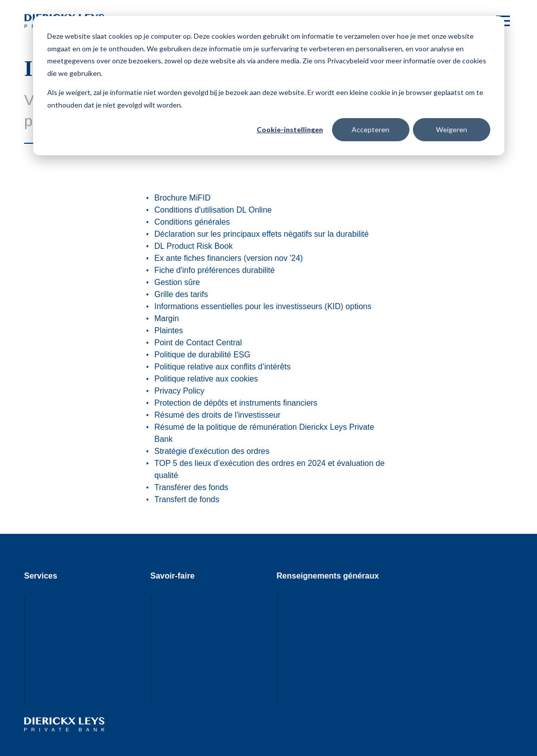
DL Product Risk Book (193, 246)
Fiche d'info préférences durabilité (214, 270)
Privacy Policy (179, 391)
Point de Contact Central (198, 343)
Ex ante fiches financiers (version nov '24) (229, 258)
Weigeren (452, 129)
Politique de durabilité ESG (202, 355)
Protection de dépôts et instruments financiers (236, 403)
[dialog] (269, 86)
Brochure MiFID (182, 198)
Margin (167, 318)
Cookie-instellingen (290, 129)
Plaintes (169, 330)
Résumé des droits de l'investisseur (217, 415)
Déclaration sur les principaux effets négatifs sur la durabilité (261, 234)
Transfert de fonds (187, 499)
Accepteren (370, 129)
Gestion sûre (177, 282)
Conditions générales (192, 222)
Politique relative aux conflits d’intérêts (222, 367)
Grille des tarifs (181, 294)
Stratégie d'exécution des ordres (212, 451)
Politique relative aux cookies (206, 379)
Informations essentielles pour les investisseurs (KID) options (263, 306)
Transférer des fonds (191, 487)
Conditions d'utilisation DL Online (213, 210)
